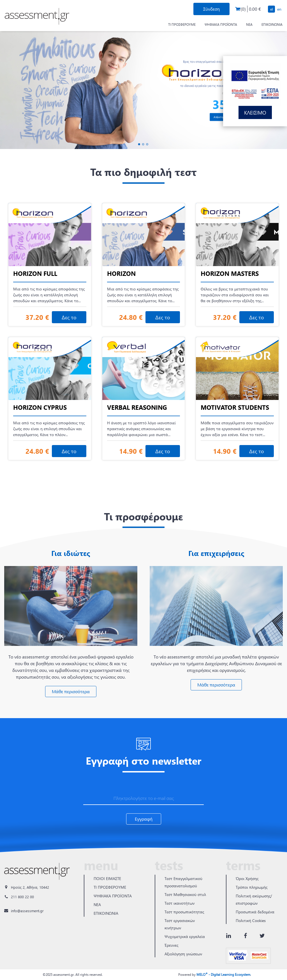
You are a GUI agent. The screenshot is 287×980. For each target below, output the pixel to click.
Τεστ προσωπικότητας (184, 912)
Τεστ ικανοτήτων (180, 903)
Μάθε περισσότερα (71, 691)
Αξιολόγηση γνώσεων (183, 954)
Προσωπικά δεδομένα (255, 912)
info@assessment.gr (27, 911)
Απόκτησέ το (221, 117)
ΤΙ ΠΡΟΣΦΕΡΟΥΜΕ (182, 25)
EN (279, 9)
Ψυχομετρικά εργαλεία (185, 936)
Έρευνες (171, 945)
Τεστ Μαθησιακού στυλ (185, 894)
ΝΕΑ (249, 25)
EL (272, 9)
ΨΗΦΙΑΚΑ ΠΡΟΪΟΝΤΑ (221, 25)
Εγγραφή (144, 819)
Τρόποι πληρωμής (252, 887)
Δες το (69, 317)
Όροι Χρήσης (247, 878)
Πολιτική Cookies (251, 920)
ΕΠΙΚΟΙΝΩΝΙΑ (272, 25)
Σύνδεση (211, 9)
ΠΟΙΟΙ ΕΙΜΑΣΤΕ (107, 878)
